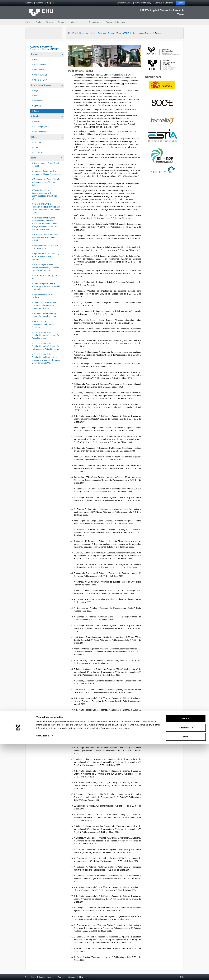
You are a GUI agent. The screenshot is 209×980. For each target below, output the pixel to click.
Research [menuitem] (62, 22)
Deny (186, 973)
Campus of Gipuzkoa (164, 3)
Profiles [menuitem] (29, 22)
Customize (186, 964)
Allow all (186, 954)
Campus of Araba (124, 3)
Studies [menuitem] (39, 22)
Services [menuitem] (110, 22)
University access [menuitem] (77, 22)
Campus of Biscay (143, 3)
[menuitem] (29, 3)
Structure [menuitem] (50, 22)
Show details (43, 971)
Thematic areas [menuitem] (95, 22)
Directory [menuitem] (121, 22)
